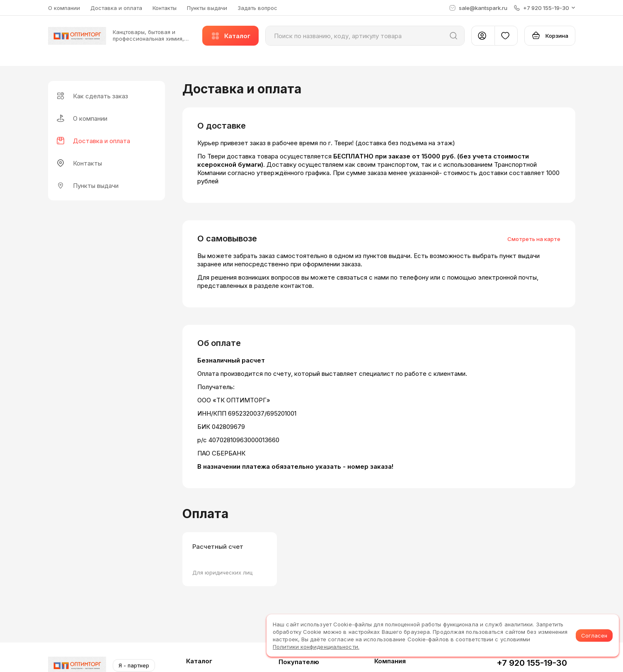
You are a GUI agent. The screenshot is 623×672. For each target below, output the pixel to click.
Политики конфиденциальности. (316, 647)
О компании (64, 8)
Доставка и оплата (116, 8)
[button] (545, 8)
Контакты (165, 8)
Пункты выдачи (207, 8)
